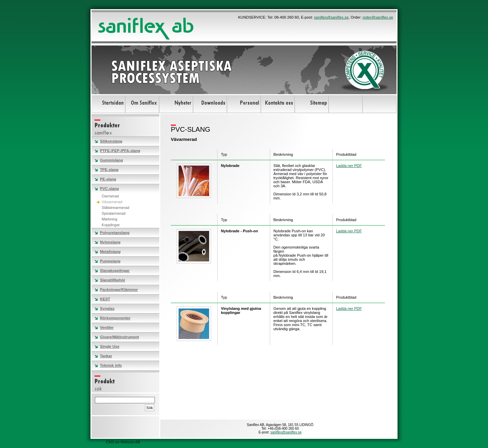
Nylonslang (110, 242)
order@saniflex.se (378, 17)
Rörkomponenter (115, 318)
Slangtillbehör (113, 280)
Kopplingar (111, 225)
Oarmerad (110, 196)
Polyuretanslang (115, 233)
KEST (105, 299)
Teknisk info (111, 365)
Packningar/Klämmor (119, 290)
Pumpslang (110, 261)
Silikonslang (111, 141)
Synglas (107, 308)
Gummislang (111, 160)
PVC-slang (109, 189)
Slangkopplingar (115, 271)
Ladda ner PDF (349, 166)
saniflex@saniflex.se (331, 17)
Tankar (106, 356)
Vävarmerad (112, 202)
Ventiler (107, 327)
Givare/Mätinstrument (119, 337)
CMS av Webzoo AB (123, 442)
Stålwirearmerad (115, 208)
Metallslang (110, 252)
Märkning (109, 219)
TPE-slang (109, 170)
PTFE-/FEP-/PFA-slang (120, 151)
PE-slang (108, 179)
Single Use (110, 346)
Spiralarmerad (114, 213)
